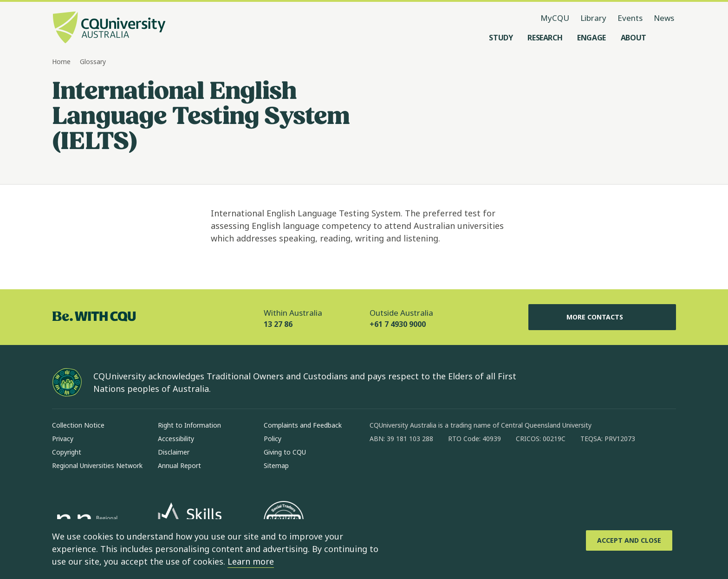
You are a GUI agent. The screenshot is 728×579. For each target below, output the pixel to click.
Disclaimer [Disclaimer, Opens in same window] (174, 452)
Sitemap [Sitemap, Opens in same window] (276, 465)
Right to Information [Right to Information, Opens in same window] (189, 425)
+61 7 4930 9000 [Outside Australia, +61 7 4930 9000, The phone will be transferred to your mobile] (398, 324)
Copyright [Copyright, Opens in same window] (67, 452)
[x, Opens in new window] (452, 468)
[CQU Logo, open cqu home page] (109, 28)
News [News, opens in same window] (664, 18)
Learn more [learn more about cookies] (251, 561)
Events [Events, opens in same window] (630, 18)
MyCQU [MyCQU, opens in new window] (555, 18)
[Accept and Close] (629, 540)
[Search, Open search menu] (667, 38)
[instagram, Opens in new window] (404, 468)
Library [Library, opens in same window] (593, 18)
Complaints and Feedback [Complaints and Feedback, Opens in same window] (303, 425)
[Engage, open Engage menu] (591, 38)
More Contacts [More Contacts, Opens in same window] (602, 317)
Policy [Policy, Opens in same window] (273, 439)
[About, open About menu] (634, 38)
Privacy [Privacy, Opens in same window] (63, 439)
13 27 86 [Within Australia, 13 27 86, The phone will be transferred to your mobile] (278, 324)
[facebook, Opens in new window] (380, 468)
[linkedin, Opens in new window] (428, 468)
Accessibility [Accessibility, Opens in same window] (176, 439)
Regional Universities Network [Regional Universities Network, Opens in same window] (97, 465)
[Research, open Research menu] (545, 38)
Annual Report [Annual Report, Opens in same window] (179, 465)
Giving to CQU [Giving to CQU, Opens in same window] (285, 452)
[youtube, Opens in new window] (476, 468)
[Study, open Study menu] (501, 38)
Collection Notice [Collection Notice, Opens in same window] (78, 425)
